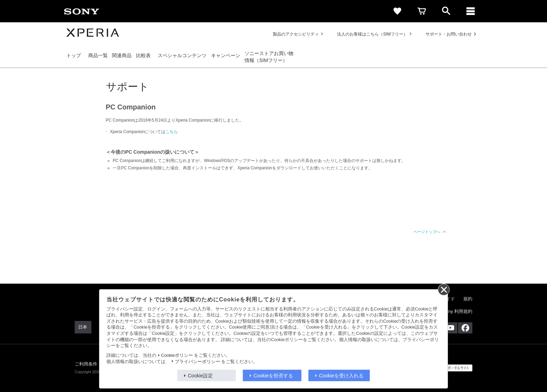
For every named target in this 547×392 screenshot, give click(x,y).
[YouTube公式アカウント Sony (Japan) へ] (450, 328)
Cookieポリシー (177, 355)
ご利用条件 (86, 364)
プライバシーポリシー (197, 362)
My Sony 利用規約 (454, 311)
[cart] (422, 11)
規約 (468, 299)
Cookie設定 (201, 376)
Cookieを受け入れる (342, 376)
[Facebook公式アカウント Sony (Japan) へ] (465, 328)
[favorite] (397, 11)
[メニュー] (471, 11)
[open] (446, 11)
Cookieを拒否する (273, 376)
